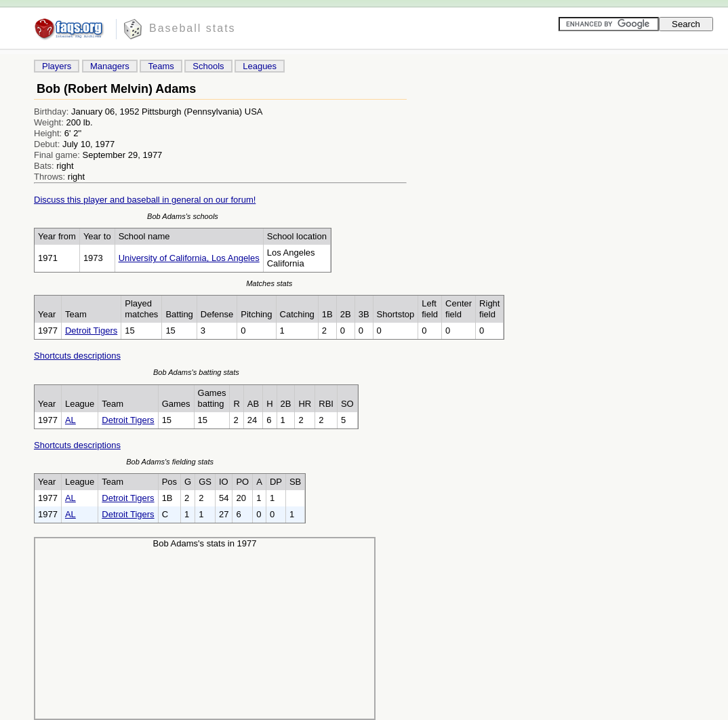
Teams (161, 66)
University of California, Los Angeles (189, 258)
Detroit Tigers (91, 331)
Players (57, 66)
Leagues (260, 66)
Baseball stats (193, 28)
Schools (208, 66)
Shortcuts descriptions (77, 356)
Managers (110, 66)
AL (70, 420)
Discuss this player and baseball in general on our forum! (145, 200)
